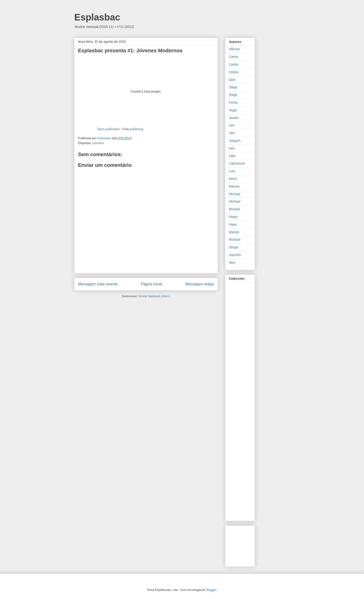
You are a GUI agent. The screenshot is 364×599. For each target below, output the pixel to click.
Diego (233, 87)
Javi (232, 125)
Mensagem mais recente (98, 284)
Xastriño (235, 255)
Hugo (233, 110)
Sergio (234, 247)
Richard (234, 240)
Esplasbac (97, 17)
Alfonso (234, 49)
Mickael (234, 209)
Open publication (109, 129)
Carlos (234, 57)
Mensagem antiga (200, 284)
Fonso (233, 102)
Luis (232, 171)
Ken (232, 148)
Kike (232, 156)
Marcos (234, 186)
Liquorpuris (237, 163)
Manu (233, 179)
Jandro (234, 118)
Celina (234, 72)
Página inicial (151, 284)
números (98, 143)
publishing (136, 129)
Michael (234, 194)
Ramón (234, 232)
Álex (232, 263)
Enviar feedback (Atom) (155, 296)
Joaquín (235, 141)
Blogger (211, 590)
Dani (232, 80)
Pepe (233, 224)
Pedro (233, 217)
